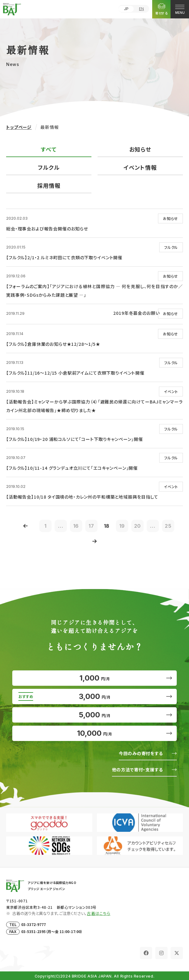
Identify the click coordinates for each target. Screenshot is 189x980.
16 (76, 526)
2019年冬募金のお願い (136, 313)
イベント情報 (140, 167)
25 (168, 526)
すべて (49, 149)
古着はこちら (99, 913)
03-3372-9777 (33, 924)
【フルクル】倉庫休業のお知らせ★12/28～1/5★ (53, 344)
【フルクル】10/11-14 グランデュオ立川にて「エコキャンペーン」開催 (72, 468)
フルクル (49, 167)
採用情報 (49, 185)
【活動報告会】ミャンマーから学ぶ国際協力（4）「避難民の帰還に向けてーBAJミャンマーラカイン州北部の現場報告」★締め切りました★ (94, 406)
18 (107, 526)
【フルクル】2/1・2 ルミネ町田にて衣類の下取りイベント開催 (64, 257)
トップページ (19, 127)
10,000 (94, 733)
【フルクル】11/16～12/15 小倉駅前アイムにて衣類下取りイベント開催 (75, 373)
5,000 (95, 715)
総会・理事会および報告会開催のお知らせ (47, 229)
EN (141, 9)
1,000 (95, 678)
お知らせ (140, 149)
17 (91, 526)
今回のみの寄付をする (141, 753)
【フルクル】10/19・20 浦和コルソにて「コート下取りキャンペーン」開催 (75, 439)
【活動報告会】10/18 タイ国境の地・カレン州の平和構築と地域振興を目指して (82, 497)
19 (122, 526)
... (61, 526)
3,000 (95, 696)
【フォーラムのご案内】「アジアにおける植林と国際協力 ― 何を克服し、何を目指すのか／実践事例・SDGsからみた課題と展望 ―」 (94, 291)
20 (138, 526)
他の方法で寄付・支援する (137, 770)
